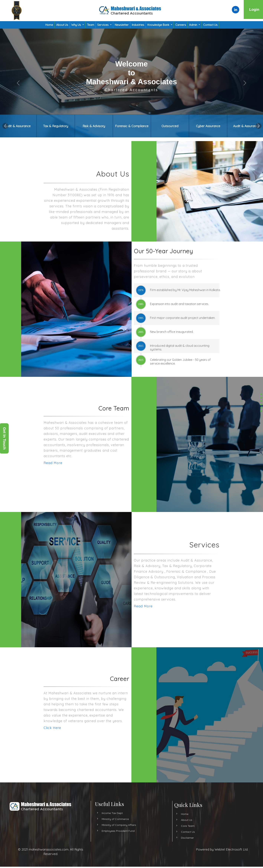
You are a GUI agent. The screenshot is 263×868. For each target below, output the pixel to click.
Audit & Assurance (18, 126)
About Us (62, 25)
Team (91, 25)
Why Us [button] (76, 25)
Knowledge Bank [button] (159, 25)
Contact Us (210, 25)
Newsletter (122, 25)
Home (49, 25)
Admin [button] (193, 25)
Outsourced (170, 126)
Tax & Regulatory (56, 126)
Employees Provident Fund (118, 848)
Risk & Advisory (94, 126)
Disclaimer (170, 838)
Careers (181, 25)
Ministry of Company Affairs (119, 842)
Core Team (170, 826)
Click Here (70, 728)
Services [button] (103, 25)
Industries (138, 25)
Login (254, 9)
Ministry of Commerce (115, 836)
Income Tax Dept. (112, 830)
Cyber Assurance (208, 126)
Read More (36, 463)
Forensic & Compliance (132, 126)
